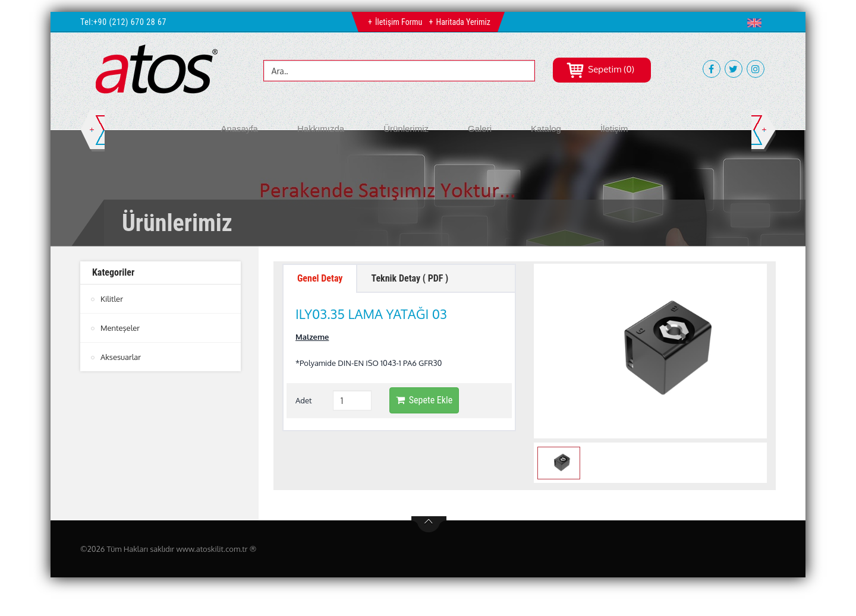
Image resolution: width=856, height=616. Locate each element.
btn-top (429, 525)
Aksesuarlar (121, 357)
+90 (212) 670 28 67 (130, 22)
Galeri (480, 129)
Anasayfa (239, 129)
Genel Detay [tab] (320, 278)
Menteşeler (120, 328)
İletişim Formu (399, 22)
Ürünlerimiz (406, 129)
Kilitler (112, 299)
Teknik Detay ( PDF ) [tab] (410, 278)
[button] (757, 23)
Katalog (546, 129)
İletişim (614, 129)
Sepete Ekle (424, 400)
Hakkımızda (321, 129)
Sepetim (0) (600, 69)
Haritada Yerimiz (463, 22)
